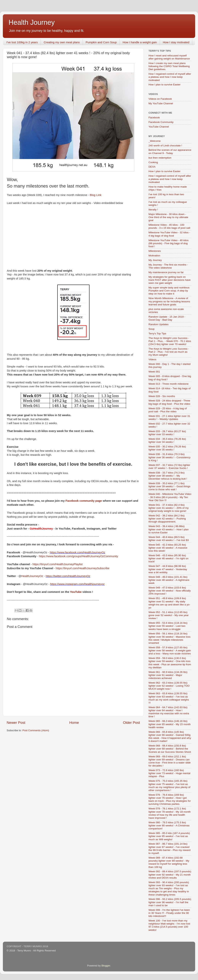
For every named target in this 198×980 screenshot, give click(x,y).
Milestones (155, 251)
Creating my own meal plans (62, 42)
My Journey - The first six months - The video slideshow (168, 266)
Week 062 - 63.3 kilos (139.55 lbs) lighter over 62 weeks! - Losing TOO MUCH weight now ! (169, 686)
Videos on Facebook (160, 99)
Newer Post (16, 723)
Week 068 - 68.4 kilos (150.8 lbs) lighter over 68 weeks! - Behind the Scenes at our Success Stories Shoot (170, 749)
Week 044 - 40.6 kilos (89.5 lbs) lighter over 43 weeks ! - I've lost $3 (169, 539)
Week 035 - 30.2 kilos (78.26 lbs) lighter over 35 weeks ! (167, 448)
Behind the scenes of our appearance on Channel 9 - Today (170, 151)
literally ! (153, 210)
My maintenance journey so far (166, 272)
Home (74, 723)
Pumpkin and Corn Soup (101, 42)
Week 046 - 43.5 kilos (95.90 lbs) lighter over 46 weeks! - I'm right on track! (168, 558)
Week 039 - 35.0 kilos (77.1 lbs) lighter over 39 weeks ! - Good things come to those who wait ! (169, 486)
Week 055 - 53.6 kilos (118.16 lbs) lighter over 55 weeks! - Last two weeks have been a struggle (168, 626)
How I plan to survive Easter (164, 85)
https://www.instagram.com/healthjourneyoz (77, 584)
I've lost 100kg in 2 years (22, 42)
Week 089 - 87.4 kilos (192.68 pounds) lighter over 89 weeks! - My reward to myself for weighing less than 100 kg (169, 862)
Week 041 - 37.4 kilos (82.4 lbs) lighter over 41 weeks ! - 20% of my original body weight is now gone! (169, 508)
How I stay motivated (176, 42)
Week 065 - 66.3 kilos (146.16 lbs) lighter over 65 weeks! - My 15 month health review (170, 724)
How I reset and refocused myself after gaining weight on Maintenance (169, 57)
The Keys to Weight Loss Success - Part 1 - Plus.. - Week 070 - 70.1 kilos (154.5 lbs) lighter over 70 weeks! (170, 341)
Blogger (106, 966)
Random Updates (158, 324)
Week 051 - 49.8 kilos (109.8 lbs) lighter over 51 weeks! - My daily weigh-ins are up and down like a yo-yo (169, 603)
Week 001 (154, 372)
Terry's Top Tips (157, 333)
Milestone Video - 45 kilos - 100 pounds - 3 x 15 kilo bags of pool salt (169, 226)
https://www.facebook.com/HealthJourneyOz (77, 552)
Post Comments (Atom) (36, 730)
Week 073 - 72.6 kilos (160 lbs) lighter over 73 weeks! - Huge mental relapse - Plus (169, 773)
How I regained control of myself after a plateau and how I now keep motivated (170, 77)
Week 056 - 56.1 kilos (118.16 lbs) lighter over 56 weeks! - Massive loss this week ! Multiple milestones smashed (170, 638)
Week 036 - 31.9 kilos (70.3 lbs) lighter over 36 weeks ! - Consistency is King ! (170, 457)
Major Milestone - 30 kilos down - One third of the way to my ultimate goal (168, 217)
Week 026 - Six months (162, 396)
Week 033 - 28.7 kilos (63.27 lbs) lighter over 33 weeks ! (167, 433)
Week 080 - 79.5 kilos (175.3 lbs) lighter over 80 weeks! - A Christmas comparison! (169, 825)
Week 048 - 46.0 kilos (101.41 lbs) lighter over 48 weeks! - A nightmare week (169, 580)
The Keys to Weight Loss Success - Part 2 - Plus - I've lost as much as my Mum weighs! (169, 352)
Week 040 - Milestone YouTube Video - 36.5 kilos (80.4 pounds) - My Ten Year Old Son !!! (170, 497)
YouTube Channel (159, 127)
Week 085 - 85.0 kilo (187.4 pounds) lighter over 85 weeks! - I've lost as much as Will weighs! (169, 836)
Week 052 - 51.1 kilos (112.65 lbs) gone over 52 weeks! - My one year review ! (169, 615)
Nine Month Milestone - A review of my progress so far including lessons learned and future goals (169, 301)
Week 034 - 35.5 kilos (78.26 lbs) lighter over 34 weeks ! (167, 440)
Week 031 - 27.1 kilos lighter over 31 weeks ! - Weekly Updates (169, 418)
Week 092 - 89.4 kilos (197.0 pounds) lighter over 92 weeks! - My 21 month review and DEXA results (170, 874)
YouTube (76, 592)
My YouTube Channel (161, 103)
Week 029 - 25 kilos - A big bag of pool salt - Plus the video (168, 410)
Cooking (153, 162)
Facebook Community (161, 122)
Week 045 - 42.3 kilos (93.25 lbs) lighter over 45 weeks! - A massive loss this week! (168, 548)
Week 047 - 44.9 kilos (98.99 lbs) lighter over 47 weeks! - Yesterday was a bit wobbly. (168, 569)
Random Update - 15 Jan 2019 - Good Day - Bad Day (167, 318)
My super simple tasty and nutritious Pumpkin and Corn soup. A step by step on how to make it (169, 291)
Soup (152, 329)
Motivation (154, 256)
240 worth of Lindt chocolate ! (165, 146)
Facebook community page (84, 501)
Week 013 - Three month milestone (168, 384)
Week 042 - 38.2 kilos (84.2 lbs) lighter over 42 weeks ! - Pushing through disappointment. (167, 519)
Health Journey (32, 22)
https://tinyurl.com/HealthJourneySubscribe (83, 568)
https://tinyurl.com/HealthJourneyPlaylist (58, 564)
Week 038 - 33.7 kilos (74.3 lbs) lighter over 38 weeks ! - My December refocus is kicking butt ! (168, 476)
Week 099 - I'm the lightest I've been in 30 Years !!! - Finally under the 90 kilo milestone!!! (169, 913)
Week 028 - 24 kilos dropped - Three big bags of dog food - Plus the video (169, 402)
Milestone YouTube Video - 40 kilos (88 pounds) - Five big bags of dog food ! (168, 243)
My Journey (155, 260)
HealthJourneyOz (32, 576)
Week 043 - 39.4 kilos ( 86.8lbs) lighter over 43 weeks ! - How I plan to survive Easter (169, 529)
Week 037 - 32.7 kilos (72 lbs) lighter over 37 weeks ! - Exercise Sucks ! (169, 467)
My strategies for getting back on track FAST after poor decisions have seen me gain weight (170, 280)
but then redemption (160, 158)
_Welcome (155, 141)
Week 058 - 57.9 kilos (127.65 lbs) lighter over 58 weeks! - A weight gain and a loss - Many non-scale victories (170, 651)
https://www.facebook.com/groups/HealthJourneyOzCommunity (78, 556)
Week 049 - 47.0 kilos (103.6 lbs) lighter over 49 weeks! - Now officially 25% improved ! (170, 591)
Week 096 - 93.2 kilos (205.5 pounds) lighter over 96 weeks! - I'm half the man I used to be (170, 902)
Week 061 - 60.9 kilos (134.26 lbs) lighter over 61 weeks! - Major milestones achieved (168, 675)
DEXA (152, 167)
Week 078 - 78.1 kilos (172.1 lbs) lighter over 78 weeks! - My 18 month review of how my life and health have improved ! (170, 813)
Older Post (131, 723)
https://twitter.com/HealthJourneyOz (68, 576)
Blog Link (95, 195)
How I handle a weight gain (140, 42)
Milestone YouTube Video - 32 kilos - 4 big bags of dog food (169, 234)
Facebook (154, 118)
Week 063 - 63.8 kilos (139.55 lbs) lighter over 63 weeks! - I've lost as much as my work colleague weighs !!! (169, 698)
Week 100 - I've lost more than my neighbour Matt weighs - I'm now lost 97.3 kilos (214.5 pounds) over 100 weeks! (169, 925)
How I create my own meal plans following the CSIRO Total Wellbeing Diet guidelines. (169, 66)
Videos (152, 359)
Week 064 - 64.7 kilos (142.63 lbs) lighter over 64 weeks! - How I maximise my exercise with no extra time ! (169, 712)
